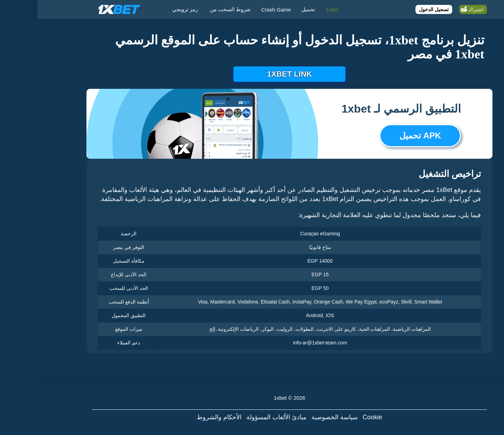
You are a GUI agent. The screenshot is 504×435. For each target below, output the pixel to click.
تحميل (271, 9)
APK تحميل (383, 136)
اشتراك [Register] (438, 9)
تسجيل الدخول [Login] (396, 9)
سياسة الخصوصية (297, 417)
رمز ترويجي (148, 9)
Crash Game (239, 10)
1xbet (295, 10)
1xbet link (252, 74)
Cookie (335, 417)
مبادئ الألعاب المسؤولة (239, 417)
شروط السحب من (193, 9)
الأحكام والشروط (182, 417)
